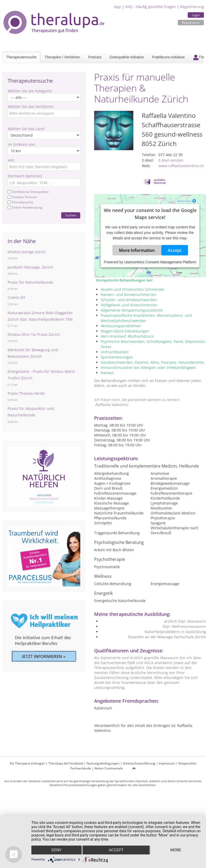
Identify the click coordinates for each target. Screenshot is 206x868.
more (176, 850)
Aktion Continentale (109, 768)
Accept (175, 250)
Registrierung (192, 7)
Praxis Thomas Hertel (26, 393)
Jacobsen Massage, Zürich (30, 267)
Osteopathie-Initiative (127, 57)
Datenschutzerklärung (139, 763)
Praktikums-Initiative (168, 57)
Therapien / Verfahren (62, 57)
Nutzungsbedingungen (103, 763)
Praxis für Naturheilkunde (30, 282)
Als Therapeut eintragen (27, 763)
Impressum (167, 763)
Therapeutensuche (21, 57)
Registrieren (191, 23)
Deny (56, 850)
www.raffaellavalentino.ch (181, 166)
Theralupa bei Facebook (66, 763)
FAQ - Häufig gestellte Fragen (151, 7)
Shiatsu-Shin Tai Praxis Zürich (34, 334)
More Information (137, 250)
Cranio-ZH (16, 297)
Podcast (95, 57)
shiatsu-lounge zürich (27, 252)
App (118, 7)
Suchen (71, 215)
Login (196, 15)
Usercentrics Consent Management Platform (160, 262)
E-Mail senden (171, 160)
